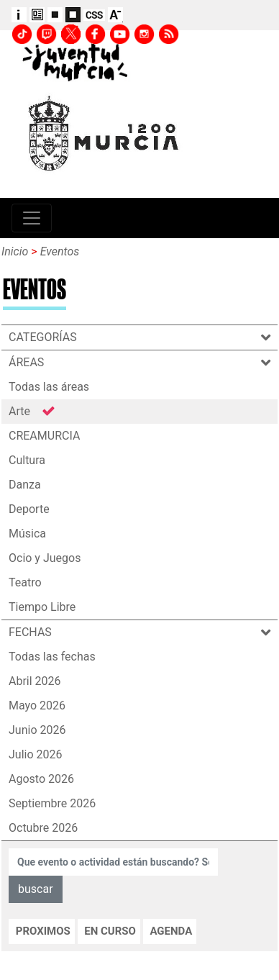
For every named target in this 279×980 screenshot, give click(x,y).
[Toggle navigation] (32, 218)
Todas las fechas (52, 657)
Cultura (27, 460)
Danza (25, 485)
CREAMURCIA (44, 436)
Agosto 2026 (41, 779)
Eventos (60, 251)
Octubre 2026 (43, 828)
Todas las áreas (49, 387)
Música (27, 534)
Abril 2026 (35, 681)
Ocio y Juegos (45, 558)
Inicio (15, 251)
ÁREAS (40, 362)
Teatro (25, 582)
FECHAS (43, 632)
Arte (19, 411)
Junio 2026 (37, 730)
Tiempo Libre (42, 607)
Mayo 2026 (37, 705)
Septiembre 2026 (52, 803)
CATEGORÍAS (56, 337)
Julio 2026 (36, 754)
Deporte (29, 509)
